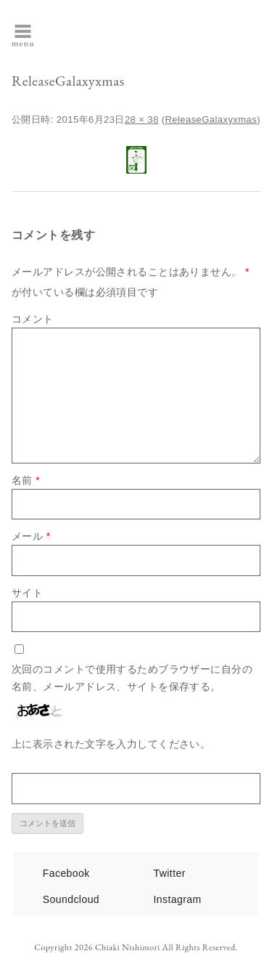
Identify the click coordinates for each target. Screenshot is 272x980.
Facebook (66, 873)
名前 (26, 480)
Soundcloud (71, 899)
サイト (27, 593)
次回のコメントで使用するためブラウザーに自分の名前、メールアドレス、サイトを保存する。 (132, 678)
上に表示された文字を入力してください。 (111, 744)
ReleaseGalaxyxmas (211, 120)
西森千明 (179, 34)
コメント (33, 319)
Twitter (170, 873)
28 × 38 (142, 120)
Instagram (178, 899)
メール (31, 536)
